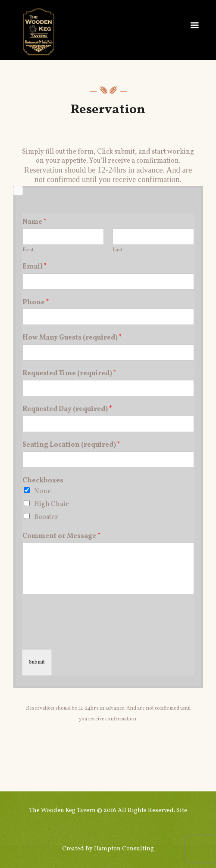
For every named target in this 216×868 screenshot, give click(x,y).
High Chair (52, 504)
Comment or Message (61, 536)
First (28, 250)
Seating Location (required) (71, 445)
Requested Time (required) (69, 374)
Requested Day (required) (67, 409)
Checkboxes (43, 481)
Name (34, 222)
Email (35, 267)
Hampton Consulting (124, 849)
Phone (36, 303)
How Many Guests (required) (72, 338)
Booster (46, 517)
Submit (37, 662)
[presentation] (88, 624)
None (42, 491)
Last (117, 250)
